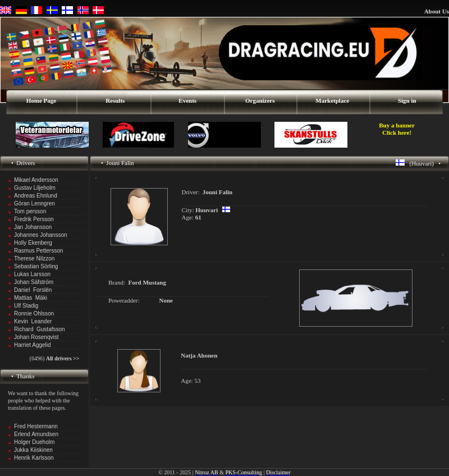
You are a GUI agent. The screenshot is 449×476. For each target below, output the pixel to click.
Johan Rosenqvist (36, 337)
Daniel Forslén (33, 290)
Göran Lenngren (35, 203)
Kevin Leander (33, 321)
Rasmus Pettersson (38, 251)
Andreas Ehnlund (36, 196)
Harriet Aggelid (33, 345)
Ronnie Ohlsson (34, 313)
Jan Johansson (33, 227)
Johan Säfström (34, 282)
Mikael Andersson (36, 180)
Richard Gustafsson (40, 329)
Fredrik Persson (34, 219)
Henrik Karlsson (34, 458)
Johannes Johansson (41, 235)
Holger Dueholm (34, 442)
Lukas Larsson (32, 274)
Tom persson (30, 211)
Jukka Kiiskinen (33, 450)
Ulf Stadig (26, 306)
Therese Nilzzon (34, 258)
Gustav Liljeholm (35, 188)
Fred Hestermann (36, 426)
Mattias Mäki (31, 298)
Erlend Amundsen (36, 434)
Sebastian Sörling (36, 266)
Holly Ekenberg (33, 243)
